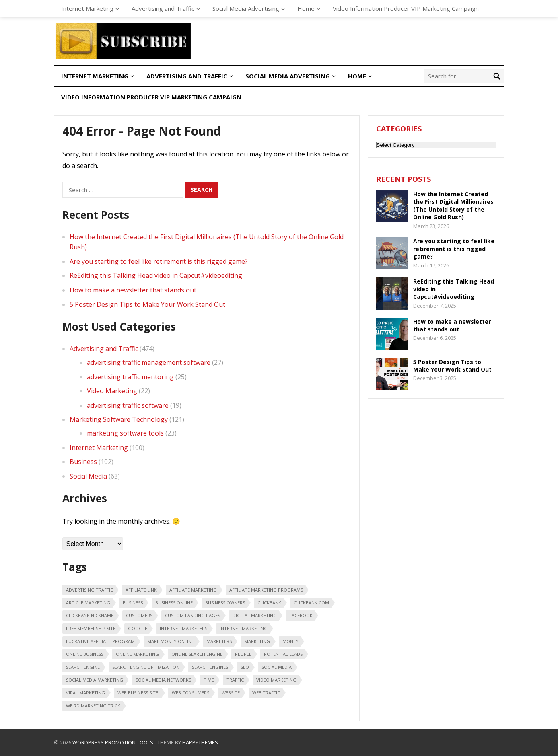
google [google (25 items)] (138, 628)
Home (306, 8)
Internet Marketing (87, 8)
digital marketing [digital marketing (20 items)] (255, 615)
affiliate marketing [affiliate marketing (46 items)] (193, 590)
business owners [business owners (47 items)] (225, 603)
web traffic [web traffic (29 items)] (266, 693)
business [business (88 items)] (133, 603)
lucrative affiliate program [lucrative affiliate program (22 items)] (100, 641)
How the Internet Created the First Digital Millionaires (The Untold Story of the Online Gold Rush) (453, 206)
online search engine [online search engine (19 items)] (197, 654)
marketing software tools (125, 433)
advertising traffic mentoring (130, 377)
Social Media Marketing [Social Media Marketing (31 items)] (95, 680)
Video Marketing (112, 391)
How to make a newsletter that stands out (133, 290)
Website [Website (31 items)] (231, 693)
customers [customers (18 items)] (139, 615)
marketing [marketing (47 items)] (257, 641)
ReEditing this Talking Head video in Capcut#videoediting (156, 275)
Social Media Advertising (246, 8)
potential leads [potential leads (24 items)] (283, 654)
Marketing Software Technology (119, 419)
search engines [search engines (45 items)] (210, 667)
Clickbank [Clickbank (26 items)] (269, 603)
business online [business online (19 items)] (174, 603)
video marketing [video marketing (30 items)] (276, 680)
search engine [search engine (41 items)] (83, 667)
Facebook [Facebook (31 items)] (301, 615)
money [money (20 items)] (290, 641)
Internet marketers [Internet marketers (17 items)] (183, 628)
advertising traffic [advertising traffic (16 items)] (90, 590)
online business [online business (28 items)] (85, 654)
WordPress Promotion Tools (113, 742)
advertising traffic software (128, 405)
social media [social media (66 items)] (277, 667)
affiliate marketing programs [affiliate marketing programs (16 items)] (266, 590)
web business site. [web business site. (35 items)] (138, 693)
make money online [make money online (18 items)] (171, 641)
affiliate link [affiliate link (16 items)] (141, 590)
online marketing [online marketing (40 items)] (137, 654)
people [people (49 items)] (243, 654)
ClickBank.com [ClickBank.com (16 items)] (311, 603)
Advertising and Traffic (163, 8)
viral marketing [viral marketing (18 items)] (85, 693)
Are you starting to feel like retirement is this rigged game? (159, 261)
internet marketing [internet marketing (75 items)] (244, 628)
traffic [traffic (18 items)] (235, 680)
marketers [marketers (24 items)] (219, 641)
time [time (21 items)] (209, 680)
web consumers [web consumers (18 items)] (190, 693)
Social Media (88, 476)
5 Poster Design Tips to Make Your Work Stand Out (147, 304)
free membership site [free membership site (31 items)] (91, 628)
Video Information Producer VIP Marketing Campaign (406, 8)
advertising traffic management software (149, 362)
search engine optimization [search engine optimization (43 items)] (146, 667)
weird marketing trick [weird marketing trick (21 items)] (93, 706)
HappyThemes (200, 742)
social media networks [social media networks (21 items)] (163, 680)
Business (83, 462)
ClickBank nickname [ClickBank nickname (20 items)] (90, 615)
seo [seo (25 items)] (245, 667)
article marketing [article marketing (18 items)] (88, 603)
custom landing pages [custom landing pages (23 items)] (193, 615)
